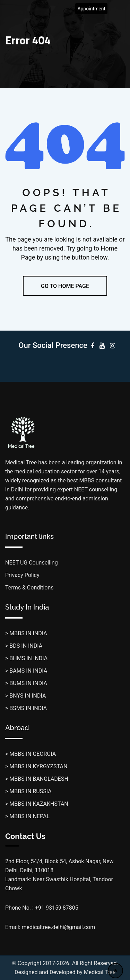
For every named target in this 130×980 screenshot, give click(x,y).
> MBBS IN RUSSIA (28, 791)
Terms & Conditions (29, 588)
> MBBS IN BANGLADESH (37, 779)
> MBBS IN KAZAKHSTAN (37, 804)
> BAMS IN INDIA (26, 671)
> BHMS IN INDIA (26, 658)
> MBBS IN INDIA (26, 633)
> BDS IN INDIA (24, 646)
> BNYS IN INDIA (25, 696)
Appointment (91, 9)
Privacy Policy (22, 575)
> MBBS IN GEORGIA (31, 754)
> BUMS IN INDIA (26, 683)
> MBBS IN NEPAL (27, 816)
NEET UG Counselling (32, 563)
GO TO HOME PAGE (65, 286)
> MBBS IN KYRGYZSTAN (36, 766)
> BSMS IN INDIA (26, 708)
